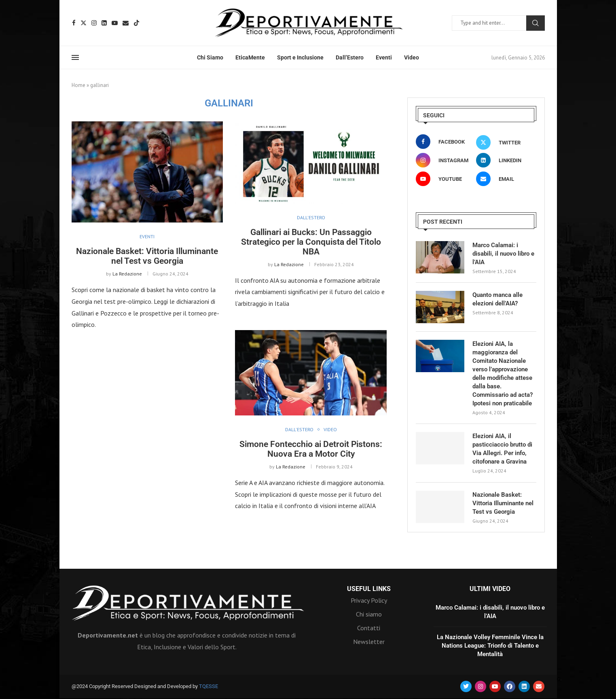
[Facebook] (74, 23)
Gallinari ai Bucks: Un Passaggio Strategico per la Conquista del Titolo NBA (311, 242)
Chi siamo (369, 614)
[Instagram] (94, 23)
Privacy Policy (369, 600)
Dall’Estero (350, 57)
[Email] (126, 23)
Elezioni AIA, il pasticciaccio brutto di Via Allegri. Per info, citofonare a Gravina (502, 449)
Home (78, 85)
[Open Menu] (75, 57)
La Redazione (127, 274)
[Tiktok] (137, 23)
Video (412, 57)
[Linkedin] (104, 23)
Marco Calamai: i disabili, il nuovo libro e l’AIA (503, 254)
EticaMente (250, 57)
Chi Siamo (210, 57)
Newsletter (369, 642)
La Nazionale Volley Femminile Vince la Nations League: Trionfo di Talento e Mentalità (490, 646)
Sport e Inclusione (300, 57)
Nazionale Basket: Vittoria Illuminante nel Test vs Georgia (147, 256)
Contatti (369, 628)
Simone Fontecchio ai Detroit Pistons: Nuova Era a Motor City (311, 449)
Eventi (384, 57)
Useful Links (369, 589)
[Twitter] (84, 23)
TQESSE (209, 686)
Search (536, 23)
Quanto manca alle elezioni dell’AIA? (497, 299)
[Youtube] (115, 23)
